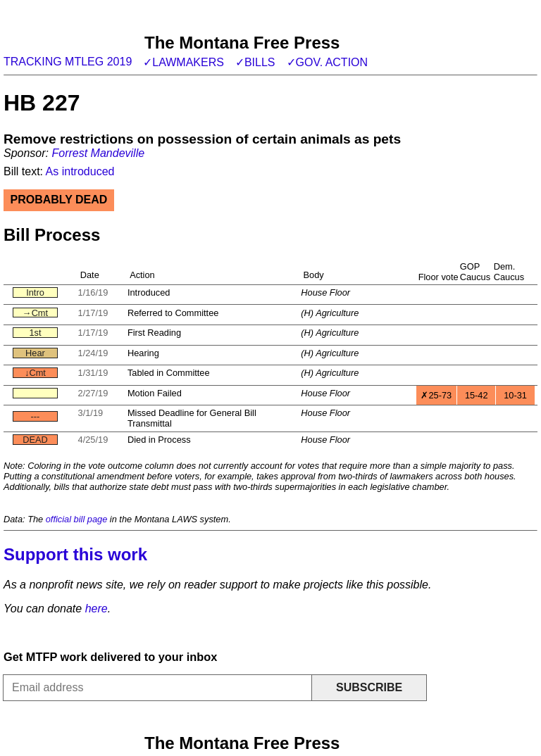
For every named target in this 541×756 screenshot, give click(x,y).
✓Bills (255, 62)
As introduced (80, 171)
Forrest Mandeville (98, 153)
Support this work (75, 554)
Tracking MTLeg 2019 (68, 62)
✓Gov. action (328, 62)
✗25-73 (436, 395)
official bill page (77, 519)
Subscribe (369, 687)
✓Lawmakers (184, 62)
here (97, 609)
